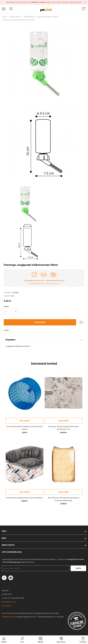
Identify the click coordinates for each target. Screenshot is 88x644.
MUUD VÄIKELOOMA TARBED (47, 17)
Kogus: (6, 306)
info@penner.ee (10, 602)
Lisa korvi (40, 322)
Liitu (78, 568)
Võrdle (6, 330)
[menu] (4, 9)
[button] (22, 640)
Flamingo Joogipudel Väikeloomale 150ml (19, 20)
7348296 (7, 606)
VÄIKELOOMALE (15, 17)
